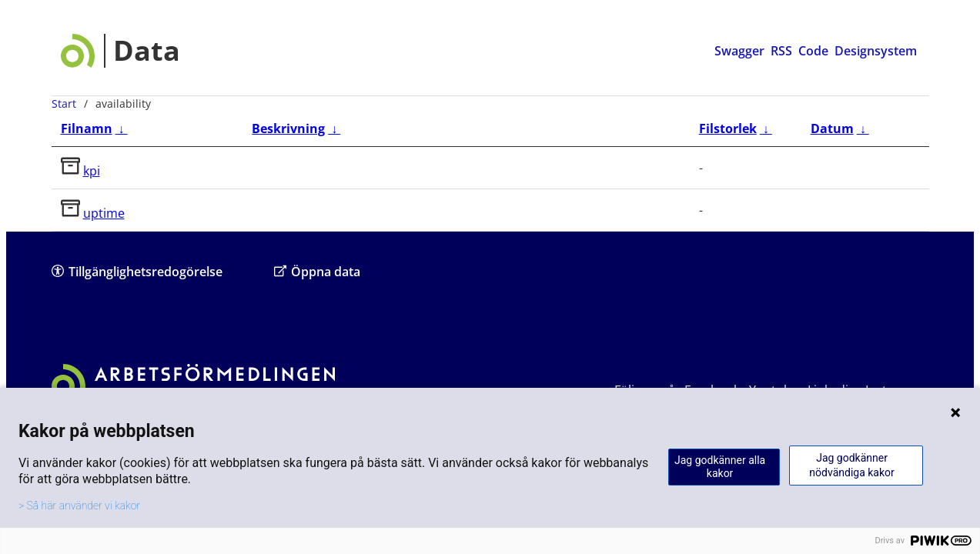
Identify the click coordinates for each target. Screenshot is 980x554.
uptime (104, 213)
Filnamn (87, 128)
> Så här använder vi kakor (79, 506)
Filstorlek (728, 128)
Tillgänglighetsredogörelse (137, 271)
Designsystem (876, 51)
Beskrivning (288, 128)
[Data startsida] (120, 51)
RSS (781, 51)
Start (64, 103)
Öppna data (317, 271)
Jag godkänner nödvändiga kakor (851, 465)
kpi (92, 171)
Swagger (739, 51)
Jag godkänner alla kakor (720, 467)
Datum (832, 128)
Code (813, 51)
